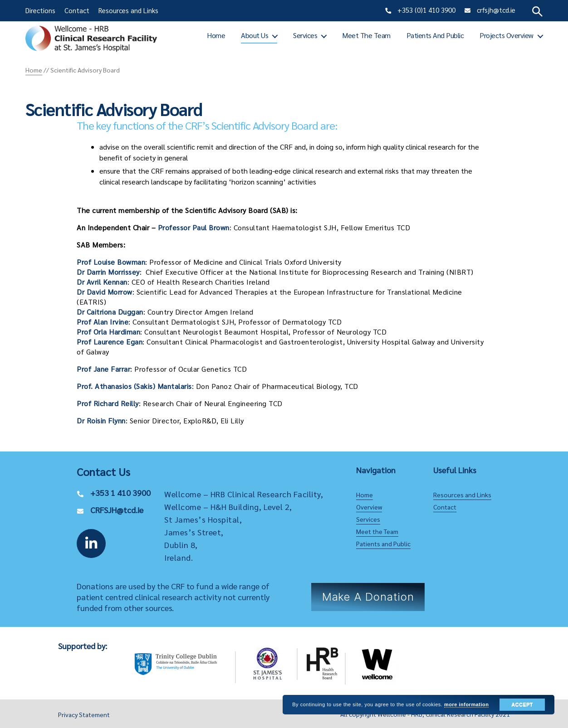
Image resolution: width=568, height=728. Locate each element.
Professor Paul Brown (194, 227)
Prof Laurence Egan (110, 342)
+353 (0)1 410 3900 (426, 10)
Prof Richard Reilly (108, 403)
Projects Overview (507, 35)
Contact (77, 10)
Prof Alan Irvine (103, 322)
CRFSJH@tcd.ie (117, 510)
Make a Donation (368, 597)
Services (305, 35)
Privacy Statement (84, 714)
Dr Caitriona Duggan (110, 312)
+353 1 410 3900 (120, 493)
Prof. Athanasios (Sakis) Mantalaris (134, 386)
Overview (369, 507)
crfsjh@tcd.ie (496, 10)
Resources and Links (128, 10)
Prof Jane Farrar (103, 369)
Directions (40, 10)
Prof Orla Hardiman (108, 332)
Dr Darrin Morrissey (108, 272)
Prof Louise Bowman (111, 262)
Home (216, 35)
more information (466, 704)
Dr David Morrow (105, 292)
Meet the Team (366, 35)
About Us (255, 35)
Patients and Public (435, 35)
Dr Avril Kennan (102, 282)
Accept (522, 704)
